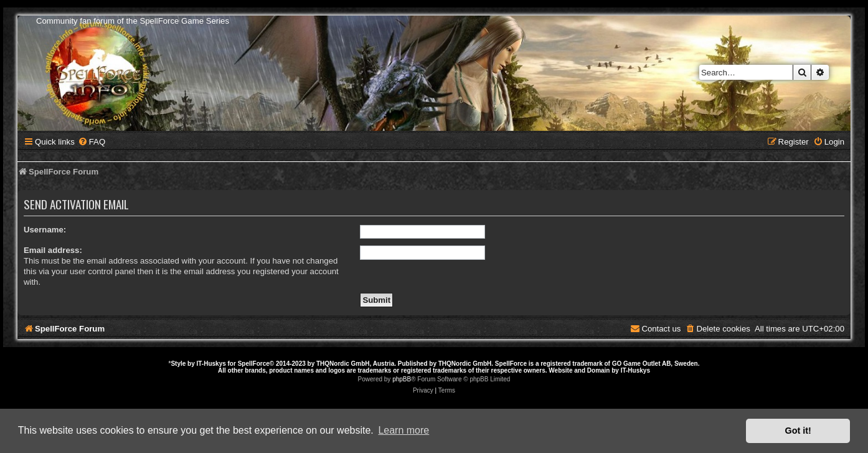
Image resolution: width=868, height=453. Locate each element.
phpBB (402, 379)
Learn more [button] (403, 430)
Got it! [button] (798, 431)
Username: (45, 230)
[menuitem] (92, 142)
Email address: (53, 250)
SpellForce (254, 364)
